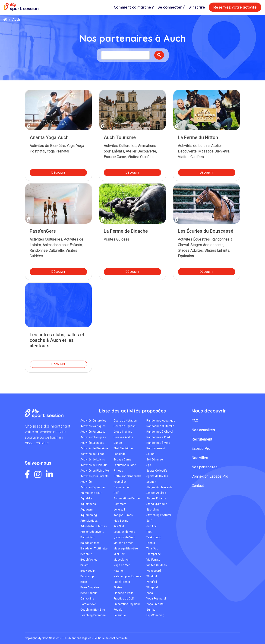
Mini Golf (119, 554)
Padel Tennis (122, 582)
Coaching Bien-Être (93, 610)
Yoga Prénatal (155, 604)
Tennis (151, 543)
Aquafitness (88, 504)
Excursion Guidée (125, 465)
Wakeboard (154, 571)
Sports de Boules (157, 476)
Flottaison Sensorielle (127, 476)
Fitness (118, 471)
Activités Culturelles (93, 421)
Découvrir (58, 172)
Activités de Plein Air (94, 465)
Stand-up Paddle (157, 504)
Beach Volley (89, 560)
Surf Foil (151, 526)
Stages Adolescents (159, 487)
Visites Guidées (157, 565)
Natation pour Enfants (127, 576)
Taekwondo (154, 537)
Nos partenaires (205, 467)
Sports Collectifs (157, 471)
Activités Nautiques (93, 426)
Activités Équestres (93, 487)
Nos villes (200, 458)
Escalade (120, 454)
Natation (119, 571)
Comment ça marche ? (134, 7)
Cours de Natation (125, 421)
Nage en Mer (122, 565)
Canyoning (87, 599)
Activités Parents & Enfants (93, 432)
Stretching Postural (159, 515)
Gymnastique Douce (127, 498)
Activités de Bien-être (94, 448)
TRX (149, 532)
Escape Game (122, 460)
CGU (64, 638)
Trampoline (154, 554)
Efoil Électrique (123, 448)
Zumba (151, 610)
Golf (116, 493)
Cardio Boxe (88, 604)
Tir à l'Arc (152, 549)
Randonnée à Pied (158, 437)
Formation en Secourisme (122, 487)
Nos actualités (203, 430)
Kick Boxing (121, 521)
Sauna (150, 454)
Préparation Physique (127, 604)
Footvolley (120, 482)
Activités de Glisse (92, 454)
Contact (198, 486)
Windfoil (152, 576)
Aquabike (86, 498)
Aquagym (87, 510)
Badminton (87, 537)
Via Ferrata (153, 560)
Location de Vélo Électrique (124, 537)
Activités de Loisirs (93, 460)
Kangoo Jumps (123, 515)
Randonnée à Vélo (158, 443)
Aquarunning (89, 515)
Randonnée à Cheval (160, 432)
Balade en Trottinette (94, 549)
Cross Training (123, 432)
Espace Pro (201, 449)
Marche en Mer (123, 543)
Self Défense (155, 460)
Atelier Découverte (92, 532)
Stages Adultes (156, 493)
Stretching (153, 510)
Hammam (120, 504)
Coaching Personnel (93, 615)
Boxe (84, 582)
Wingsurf (152, 587)
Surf (149, 521)
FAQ (195, 421)
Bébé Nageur (89, 593)
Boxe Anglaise (90, 587)
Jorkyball (119, 510)
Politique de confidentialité (111, 638)
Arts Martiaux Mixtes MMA (94, 526)
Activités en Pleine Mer (95, 471)
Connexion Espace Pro (210, 476)
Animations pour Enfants (91, 493)
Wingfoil (152, 582)
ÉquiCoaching (155, 615)
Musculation (121, 560)
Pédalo (118, 610)
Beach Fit (86, 554)
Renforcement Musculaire (156, 448)
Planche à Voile (123, 593)
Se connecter (171, 7)
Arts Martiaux (89, 521)
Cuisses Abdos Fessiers (123, 437)
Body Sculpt (88, 571)
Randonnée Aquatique (161, 421)
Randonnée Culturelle (160, 426)
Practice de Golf (124, 599)
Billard (84, 565)
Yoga (150, 593)
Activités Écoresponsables (91, 482)
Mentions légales (80, 638)
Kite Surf (119, 526)
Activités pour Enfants (95, 476)
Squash (151, 482)
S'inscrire (197, 7)
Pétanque (120, 615)
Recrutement (202, 439)
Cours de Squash (125, 426)
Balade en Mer (90, 543)
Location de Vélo (124, 532)
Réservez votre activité (235, 7)
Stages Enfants (156, 498)
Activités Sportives (92, 443)
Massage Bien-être (126, 549)
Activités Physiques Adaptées (93, 437)
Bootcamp (87, 576)
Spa (149, 465)
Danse (118, 443)
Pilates (118, 587)
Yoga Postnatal (156, 599)
